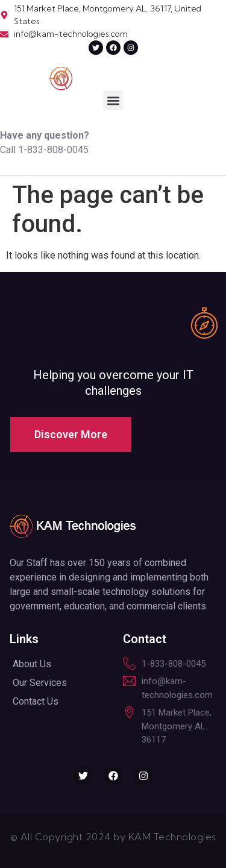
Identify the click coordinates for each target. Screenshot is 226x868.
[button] (113, 100)
